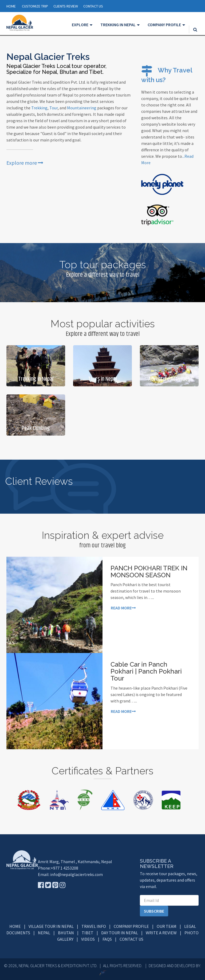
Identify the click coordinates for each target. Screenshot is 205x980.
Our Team (167, 926)
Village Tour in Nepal (51, 926)
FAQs (107, 939)
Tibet (88, 933)
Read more (123, 608)
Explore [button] (80, 25)
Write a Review (161, 933)
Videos (88, 939)
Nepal (44, 933)
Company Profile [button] (164, 25)
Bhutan (66, 933)
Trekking (39, 108)
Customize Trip (35, 6)
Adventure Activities (169, 379)
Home (11, 6)
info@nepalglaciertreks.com (76, 874)
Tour (54, 108)
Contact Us (131, 939)
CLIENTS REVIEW (66, 6)
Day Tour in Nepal (120, 933)
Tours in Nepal (102, 379)
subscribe (154, 911)
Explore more (25, 163)
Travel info (94, 926)
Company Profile (131, 926)
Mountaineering (82, 108)
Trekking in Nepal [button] (118, 25)
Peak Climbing (36, 428)
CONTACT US (93, 6)
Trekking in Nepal (36, 379)
